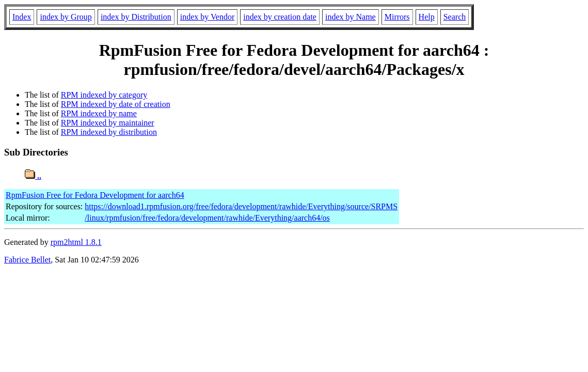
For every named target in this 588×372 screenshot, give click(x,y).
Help (427, 17)
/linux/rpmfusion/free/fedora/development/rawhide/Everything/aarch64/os (207, 218)
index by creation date (280, 17)
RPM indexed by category (104, 95)
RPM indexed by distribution (109, 132)
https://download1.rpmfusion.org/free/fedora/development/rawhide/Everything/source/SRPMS (241, 206)
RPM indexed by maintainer (108, 123)
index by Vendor (207, 17)
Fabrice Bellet (27, 260)
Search (455, 17)
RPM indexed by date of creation (116, 104)
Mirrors (397, 17)
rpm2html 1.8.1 (76, 242)
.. (33, 176)
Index (22, 17)
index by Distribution (136, 17)
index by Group (66, 17)
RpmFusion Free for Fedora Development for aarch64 (95, 195)
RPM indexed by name (99, 113)
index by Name (351, 17)
